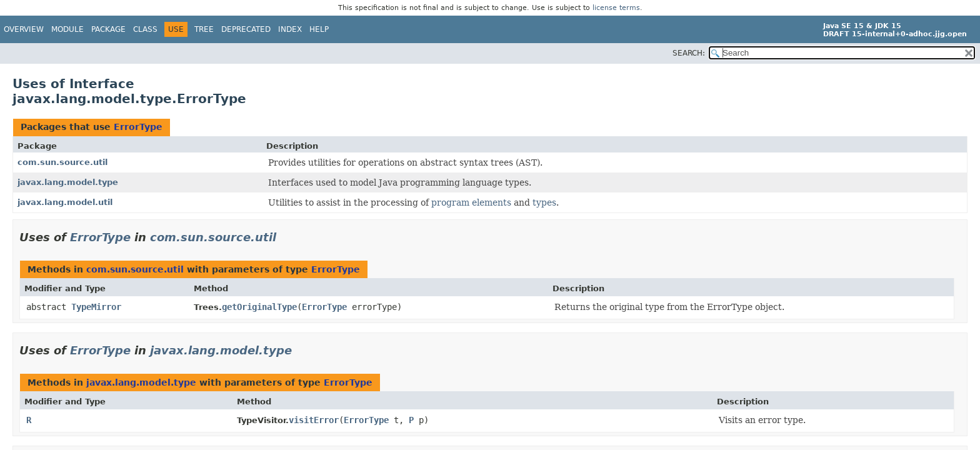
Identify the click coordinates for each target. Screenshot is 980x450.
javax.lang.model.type (68, 182)
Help (319, 29)
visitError (314, 420)
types (544, 202)
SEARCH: (689, 53)
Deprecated (246, 29)
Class (145, 29)
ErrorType (138, 127)
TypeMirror (96, 307)
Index (290, 29)
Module (67, 29)
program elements (471, 202)
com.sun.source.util (62, 162)
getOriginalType (259, 307)
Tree (204, 29)
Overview (24, 29)
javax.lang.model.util (65, 202)
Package (108, 29)
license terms (616, 8)
